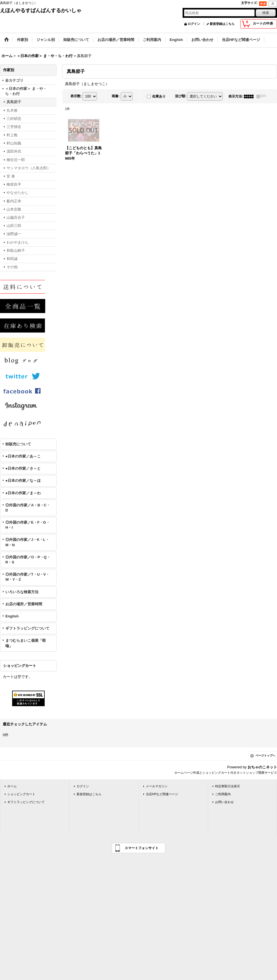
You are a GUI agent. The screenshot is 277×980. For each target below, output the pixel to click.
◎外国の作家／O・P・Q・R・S (28, 560)
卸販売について (18, 444)
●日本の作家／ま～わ (23, 493)
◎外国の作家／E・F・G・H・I (28, 525)
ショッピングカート (21, 794)
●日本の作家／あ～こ (23, 456)
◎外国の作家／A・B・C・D (28, 508)
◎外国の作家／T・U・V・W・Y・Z (27, 577)
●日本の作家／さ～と (23, 468)
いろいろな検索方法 (22, 592)
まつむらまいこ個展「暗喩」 (26, 643)
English (12, 616)
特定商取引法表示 (228, 786)
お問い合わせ (224, 802)
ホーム (12, 786)
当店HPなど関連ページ (162, 794)
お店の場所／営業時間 (24, 604)
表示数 (76, 96)
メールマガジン (157, 786)
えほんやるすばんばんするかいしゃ (41, 10)
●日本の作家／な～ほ (23, 481)
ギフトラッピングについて (27, 628)
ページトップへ (265, 755)
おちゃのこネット (262, 767)
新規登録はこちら (222, 24)
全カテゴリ (14, 80)
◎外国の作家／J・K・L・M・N (27, 542)
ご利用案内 (223, 794)
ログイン (194, 24)
